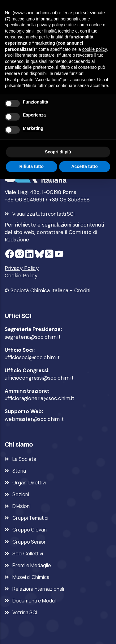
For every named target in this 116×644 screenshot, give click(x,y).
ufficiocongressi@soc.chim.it (39, 378)
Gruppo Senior (29, 542)
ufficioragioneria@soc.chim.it (39, 398)
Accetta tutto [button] (84, 166)
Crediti (82, 290)
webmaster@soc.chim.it (34, 419)
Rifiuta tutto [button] (31, 166)
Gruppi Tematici (30, 518)
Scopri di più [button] (58, 152)
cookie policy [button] (95, 49)
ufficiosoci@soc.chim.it (32, 357)
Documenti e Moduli (34, 601)
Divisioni (21, 506)
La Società (24, 459)
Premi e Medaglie (32, 565)
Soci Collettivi (28, 554)
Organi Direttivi (29, 483)
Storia (19, 471)
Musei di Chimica (31, 577)
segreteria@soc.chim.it (33, 337)
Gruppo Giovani (30, 530)
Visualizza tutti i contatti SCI (43, 214)
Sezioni (21, 494)
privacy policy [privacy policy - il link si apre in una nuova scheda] (50, 25)
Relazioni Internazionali (38, 589)
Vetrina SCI (25, 612)
